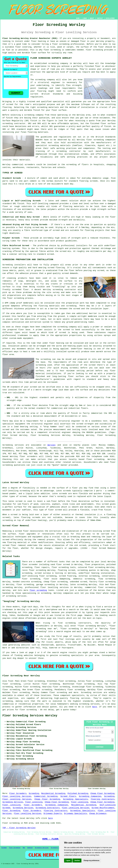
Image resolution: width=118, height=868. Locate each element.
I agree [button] (68, 860)
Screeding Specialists (75, 799)
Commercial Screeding (46, 796)
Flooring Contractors (103, 799)
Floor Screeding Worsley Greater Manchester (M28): (30, 38)
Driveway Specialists (75, 813)
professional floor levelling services (47, 587)
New (24, 848)
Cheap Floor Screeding (102, 793)
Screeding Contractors (48, 808)
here (94, 707)
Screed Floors (68, 796)
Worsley (51, 445)
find (10, 681)
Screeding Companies (90, 796)
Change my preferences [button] (91, 860)
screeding (8, 701)
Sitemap (4, 848)
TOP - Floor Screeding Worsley (19, 828)
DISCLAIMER (110, 18)
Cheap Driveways (98, 813)
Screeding (34, 793)
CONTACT (100, 18)
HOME (78, 18)
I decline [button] (77, 860)
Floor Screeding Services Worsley (30, 716)
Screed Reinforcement (103, 808)
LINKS (85, 18)
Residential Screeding (53, 793)
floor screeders (28, 456)
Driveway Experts (53, 813)
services (77, 462)
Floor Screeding (11, 811)
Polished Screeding (78, 793)
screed (10, 104)
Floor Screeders (18, 793)
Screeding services (92, 693)
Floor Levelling (34, 802)
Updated (30, 848)
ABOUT (92, 18)
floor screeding (95, 459)
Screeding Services (13, 802)
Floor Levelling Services (17, 796)
